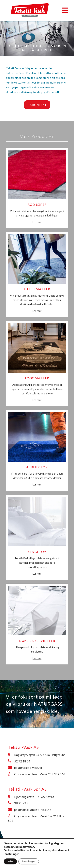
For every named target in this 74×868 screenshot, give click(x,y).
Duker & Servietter (37, 641)
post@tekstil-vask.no (28, 768)
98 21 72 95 (22, 803)
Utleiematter (37, 289)
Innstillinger (29, 861)
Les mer (37, 222)
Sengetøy (37, 552)
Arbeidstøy (37, 467)
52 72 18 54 (22, 761)
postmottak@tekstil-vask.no (33, 810)
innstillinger (11, 854)
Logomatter (37, 378)
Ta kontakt (37, 105)
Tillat (10, 861)
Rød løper (37, 204)
